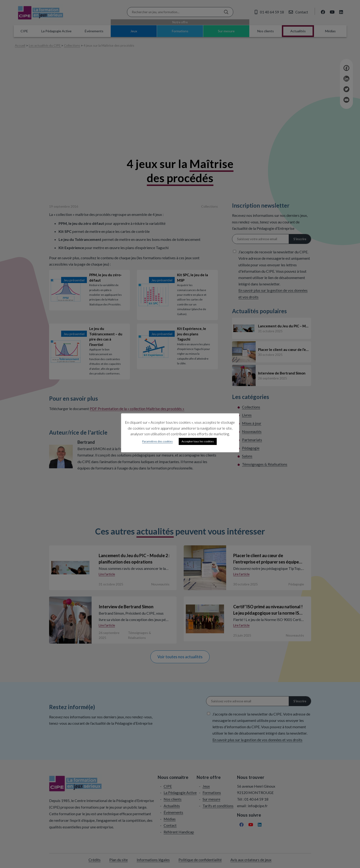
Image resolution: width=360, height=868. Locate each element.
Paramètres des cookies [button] (157, 441)
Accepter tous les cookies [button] (198, 441)
